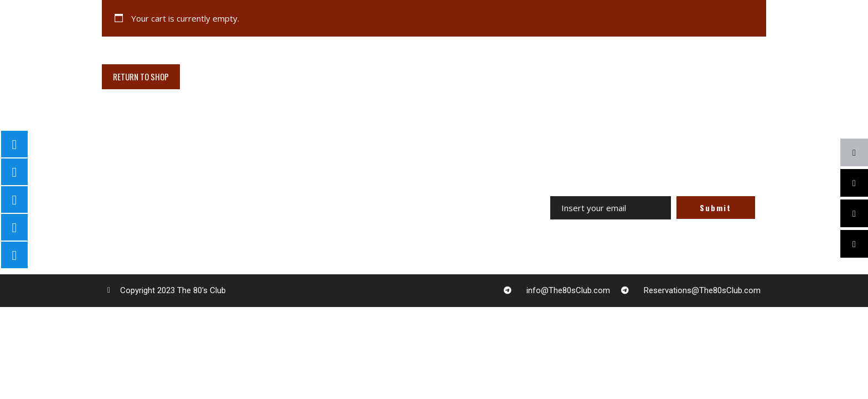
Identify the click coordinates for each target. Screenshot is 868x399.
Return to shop (141, 76)
